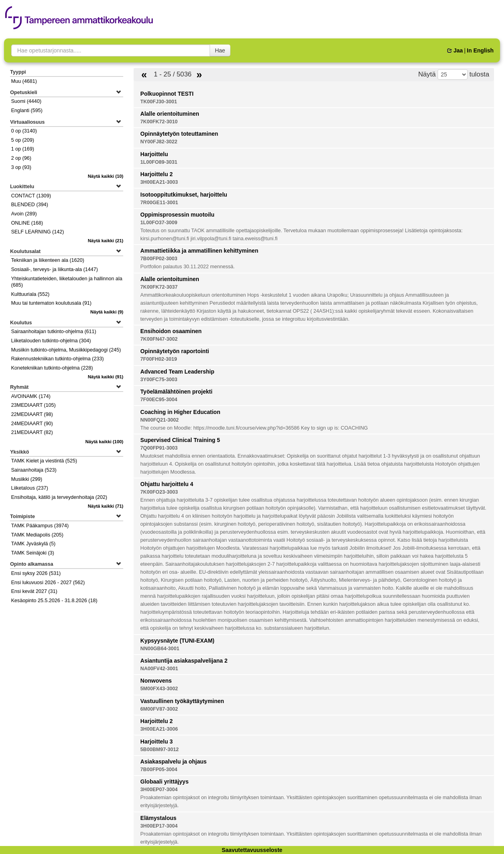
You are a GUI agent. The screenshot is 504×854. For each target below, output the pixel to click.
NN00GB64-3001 (160, 649)
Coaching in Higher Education (180, 412)
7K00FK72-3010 (159, 122)
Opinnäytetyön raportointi (175, 351)
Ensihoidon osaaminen (171, 331)
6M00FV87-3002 (159, 709)
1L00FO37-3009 (159, 223)
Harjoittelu (154, 154)
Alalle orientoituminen (170, 114)
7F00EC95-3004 (159, 400)
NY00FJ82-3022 (159, 142)
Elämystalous (158, 818)
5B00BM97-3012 (160, 750)
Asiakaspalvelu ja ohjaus (174, 762)
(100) (104, 442)
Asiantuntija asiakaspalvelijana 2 (184, 661)
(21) (106, 241)
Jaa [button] (455, 50)
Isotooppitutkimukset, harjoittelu (184, 195)
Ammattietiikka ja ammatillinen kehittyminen (199, 251)
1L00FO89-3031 (159, 162)
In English (480, 50)
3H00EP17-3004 (159, 826)
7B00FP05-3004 (159, 770)
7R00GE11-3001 (159, 203)
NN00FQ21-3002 (160, 420)
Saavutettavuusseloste (252, 850)
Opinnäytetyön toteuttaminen (179, 134)
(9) (107, 312)
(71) (106, 506)
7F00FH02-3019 (159, 359)
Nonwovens (156, 681)
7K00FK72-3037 (159, 287)
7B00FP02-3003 (159, 259)
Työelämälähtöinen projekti (176, 392)
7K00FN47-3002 (159, 339)
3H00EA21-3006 (159, 729)
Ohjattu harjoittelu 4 (167, 484)
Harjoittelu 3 (157, 741)
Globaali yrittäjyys (165, 782)
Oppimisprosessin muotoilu (177, 215)
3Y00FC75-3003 (159, 380)
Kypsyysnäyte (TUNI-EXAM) (177, 641)
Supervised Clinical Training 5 (180, 440)
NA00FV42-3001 (159, 669)
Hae (220, 50)
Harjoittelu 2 (157, 174)
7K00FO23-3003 (159, 492)
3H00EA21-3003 (159, 182)
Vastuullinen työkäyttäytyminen (182, 701)
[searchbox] (111, 50)
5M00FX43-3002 (159, 689)
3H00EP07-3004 (159, 790)
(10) (106, 176)
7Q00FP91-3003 (159, 448)
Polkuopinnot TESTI (167, 94)
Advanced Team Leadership (177, 372)
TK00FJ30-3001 (159, 102)
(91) (106, 377)
